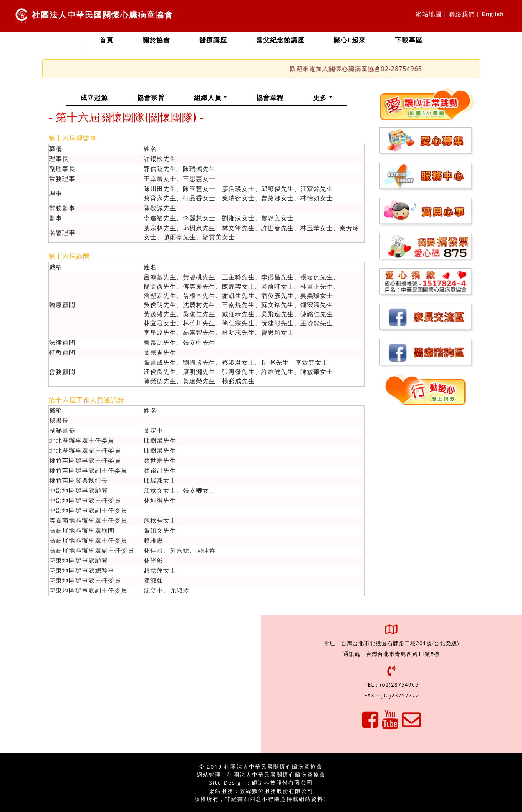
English (493, 14)
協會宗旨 (158, 97)
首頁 (114, 40)
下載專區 (409, 41)
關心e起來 (350, 41)
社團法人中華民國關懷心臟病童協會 (94, 16)
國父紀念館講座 (280, 41)
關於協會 (156, 41)
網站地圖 (429, 14)
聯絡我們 (462, 14)
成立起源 (101, 97)
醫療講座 (213, 41)
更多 (320, 98)
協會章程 (277, 97)
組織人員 (218, 97)
